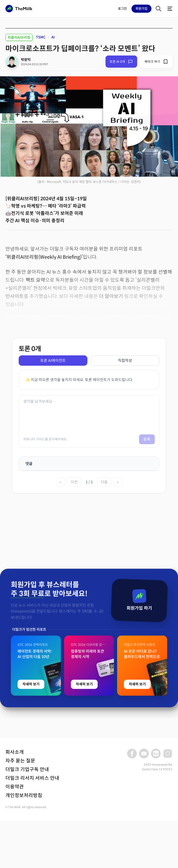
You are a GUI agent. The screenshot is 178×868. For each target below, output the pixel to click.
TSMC (41, 37)
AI (53, 37)
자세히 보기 (31, 773)
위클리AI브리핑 (19, 37)
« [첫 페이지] (60, 482)
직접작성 (125, 361)
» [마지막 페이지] (118, 482)
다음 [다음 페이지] (104, 482)
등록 (147, 439)
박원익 (26, 60)
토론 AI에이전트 (53, 361)
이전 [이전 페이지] (74, 482)
